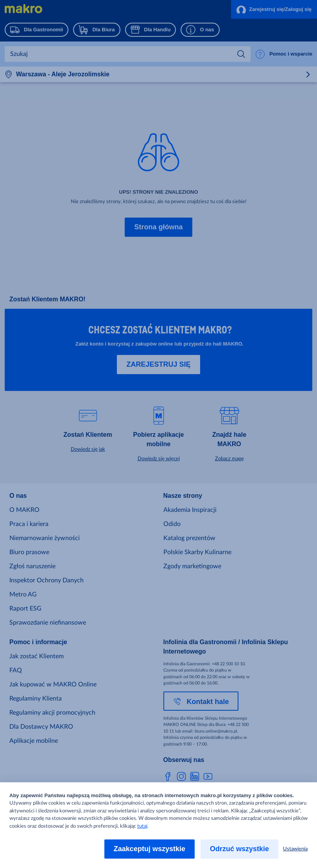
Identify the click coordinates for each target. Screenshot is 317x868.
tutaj (142, 826)
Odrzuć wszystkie (239, 849)
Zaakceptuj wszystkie (150, 849)
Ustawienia (295, 849)
